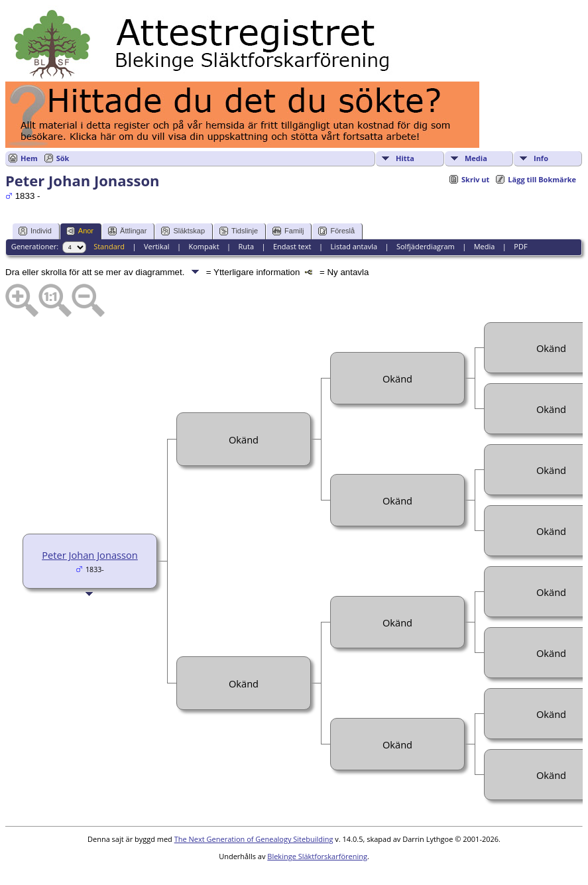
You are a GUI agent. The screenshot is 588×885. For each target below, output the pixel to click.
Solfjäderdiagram (426, 246)
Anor (80, 231)
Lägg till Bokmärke (542, 179)
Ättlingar (127, 231)
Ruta (246, 246)
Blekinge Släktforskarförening (317, 856)
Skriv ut (475, 179)
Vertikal (157, 246)
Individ (35, 231)
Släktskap (183, 231)
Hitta (405, 158)
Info (541, 158)
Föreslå (336, 231)
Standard (109, 246)
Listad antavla (354, 246)
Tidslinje (239, 231)
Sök (63, 158)
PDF (520, 246)
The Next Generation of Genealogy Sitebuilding (254, 839)
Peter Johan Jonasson (90, 555)
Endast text (292, 246)
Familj (288, 231)
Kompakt (204, 246)
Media (476, 158)
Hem (29, 158)
